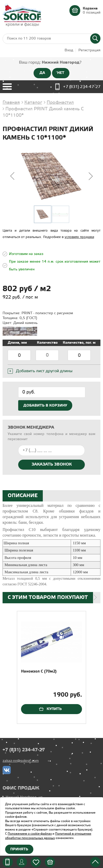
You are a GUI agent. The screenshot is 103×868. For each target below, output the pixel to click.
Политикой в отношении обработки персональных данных (48, 836)
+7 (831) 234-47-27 (82, 87)
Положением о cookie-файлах (30, 834)
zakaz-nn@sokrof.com (21, 761)
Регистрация (89, 50)
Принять (19, 849)
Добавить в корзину (45, 406)
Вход (69, 50)
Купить (54, 709)
